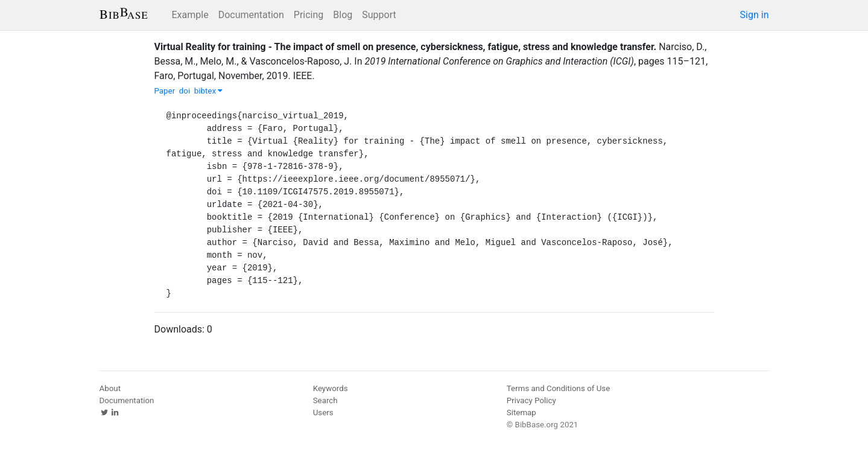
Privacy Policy (531, 400)
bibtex (209, 91)
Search (325, 400)
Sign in (755, 15)
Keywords (331, 388)
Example (190, 15)
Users (323, 413)
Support (379, 15)
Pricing (309, 15)
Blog (343, 15)
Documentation (251, 15)
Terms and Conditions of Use (558, 388)
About (110, 388)
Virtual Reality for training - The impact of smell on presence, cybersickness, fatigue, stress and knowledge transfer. (406, 47)
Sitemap (521, 413)
